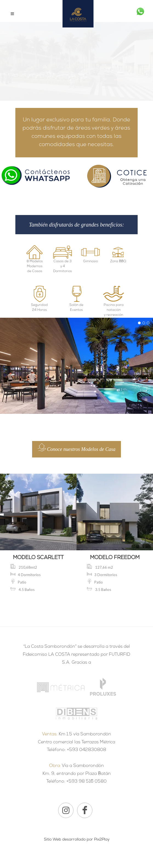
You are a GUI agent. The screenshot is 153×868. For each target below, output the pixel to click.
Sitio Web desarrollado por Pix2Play (77, 840)
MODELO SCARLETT (38, 558)
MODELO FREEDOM (115, 558)
